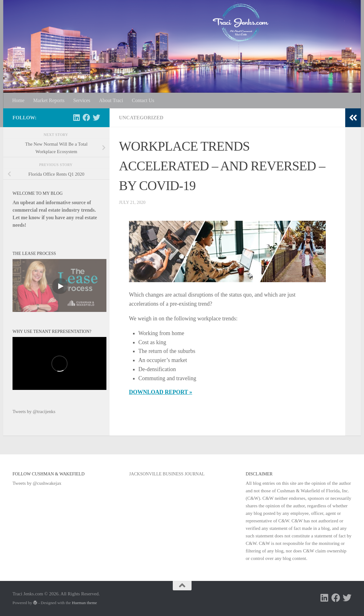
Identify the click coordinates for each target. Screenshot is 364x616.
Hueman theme (84, 603)
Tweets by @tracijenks (34, 412)
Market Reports (49, 100)
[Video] (59, 285)
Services (82, 100)
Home (18, 100)
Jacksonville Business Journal (167, 474)
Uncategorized (141, 118)
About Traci (111, 100)
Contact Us (143, 100)
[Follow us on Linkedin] (76, 117)
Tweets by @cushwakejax (37, 483)
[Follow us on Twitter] (96, 117)
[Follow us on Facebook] (86, 117)
